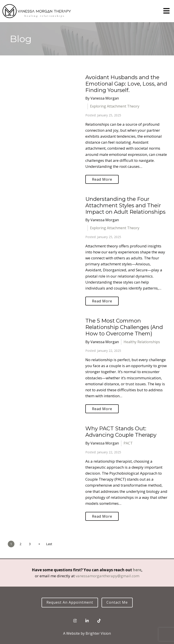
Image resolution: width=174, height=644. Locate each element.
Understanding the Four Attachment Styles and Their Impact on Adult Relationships (125, 205)
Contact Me (117, 602)
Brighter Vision (98, 633)
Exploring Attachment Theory (115, 106)
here (137, 570)
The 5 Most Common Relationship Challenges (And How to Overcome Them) (124, 327)
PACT (128, 443)
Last (49, 544)
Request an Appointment (70, 602)
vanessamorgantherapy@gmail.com (107, 576)
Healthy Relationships (142, 342)
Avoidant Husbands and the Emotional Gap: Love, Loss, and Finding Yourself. (126, 84)
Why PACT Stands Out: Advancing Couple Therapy (121, 432)
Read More (102, 179)
